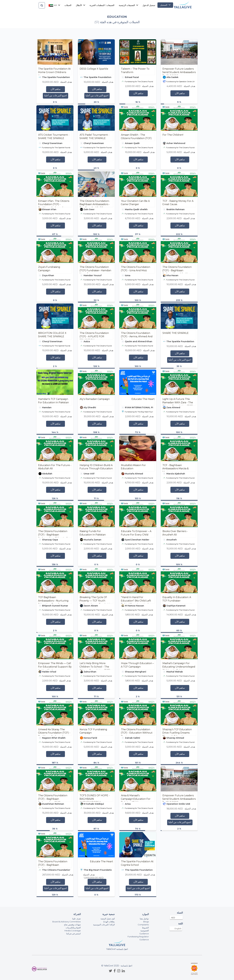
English (178, 928)
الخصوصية (145, 931)
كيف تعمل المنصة (108, 919)
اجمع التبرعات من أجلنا (56, 96)
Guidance (144, 934)
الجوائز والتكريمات (73, 928)
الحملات (68, 5)
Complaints (143, 925)
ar (54, 5)
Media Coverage (73, 931)
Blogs (146, 922)
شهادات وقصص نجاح (72, 925)
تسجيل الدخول (149, 5)
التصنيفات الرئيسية (128, 5)
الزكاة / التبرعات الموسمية (104, 925)
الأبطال (80, 5)
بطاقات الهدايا (109, 922)
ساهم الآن (56, 89)
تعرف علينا (76, 919)
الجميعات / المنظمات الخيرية (102, 5)
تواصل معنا (144, 919)
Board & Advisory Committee (67, 922)
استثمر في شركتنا (73, 934)
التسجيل (165, 5)
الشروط (145, 928)
